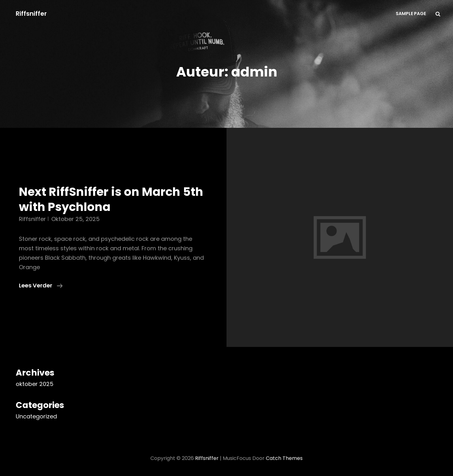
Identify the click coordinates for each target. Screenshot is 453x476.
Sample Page (411, 14)
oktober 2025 (35, 384)
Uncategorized (36, 416)
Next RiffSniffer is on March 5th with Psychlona (111, 199)
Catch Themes (284, 458)
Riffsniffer (31, 14)
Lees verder (41, 286)
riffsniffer (32, 219)
